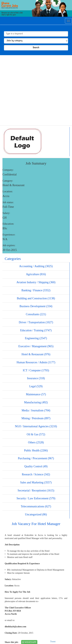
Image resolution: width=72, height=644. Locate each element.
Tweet (53, 642)
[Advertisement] (35, 90)
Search (36, 48)
